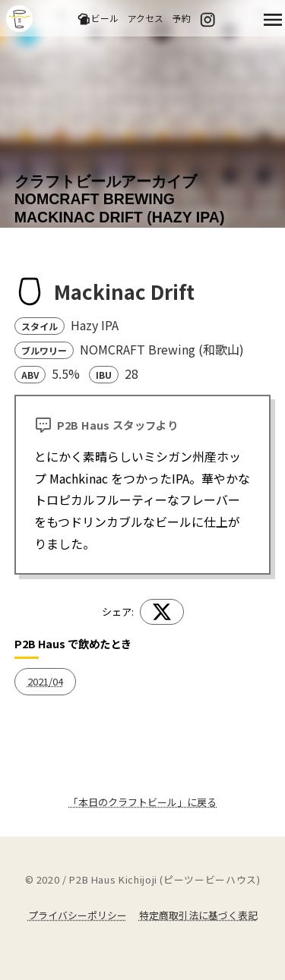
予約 (182, 18)
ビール (98, 19)
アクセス (146, 18)
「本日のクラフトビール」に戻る (142, 802)
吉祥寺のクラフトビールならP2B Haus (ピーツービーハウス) (19, 19)
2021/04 (45, 681)
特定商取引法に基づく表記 (198, 915)
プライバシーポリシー (78, 915)
